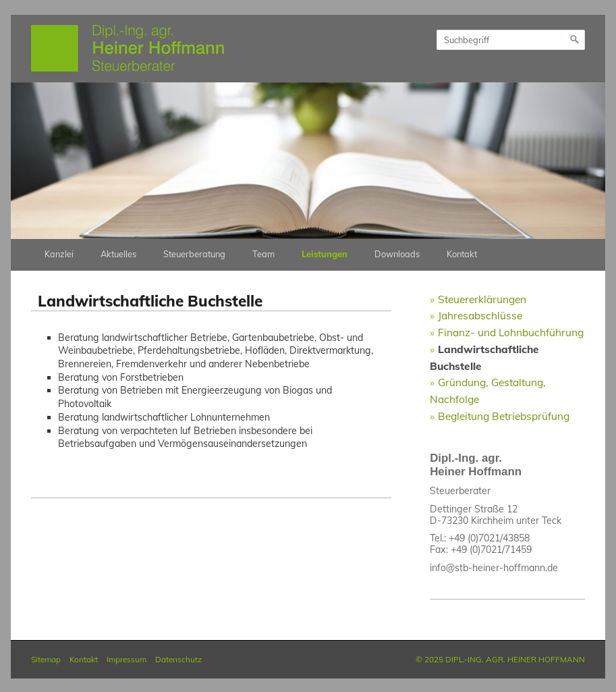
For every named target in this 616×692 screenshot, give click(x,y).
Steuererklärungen (482, 299)
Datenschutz (178, 659)
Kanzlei (59, 254)
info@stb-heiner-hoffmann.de (494, 568)
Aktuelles (118, 254)
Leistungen (325, 254)
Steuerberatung (194, 254)
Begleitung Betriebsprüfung (504, 416)
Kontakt (462, 254)
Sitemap (46, 659)
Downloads (397, 254)
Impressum (127, 659)
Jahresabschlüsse (480, 315)
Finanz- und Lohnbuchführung (511, 332)
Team (263, 254)
